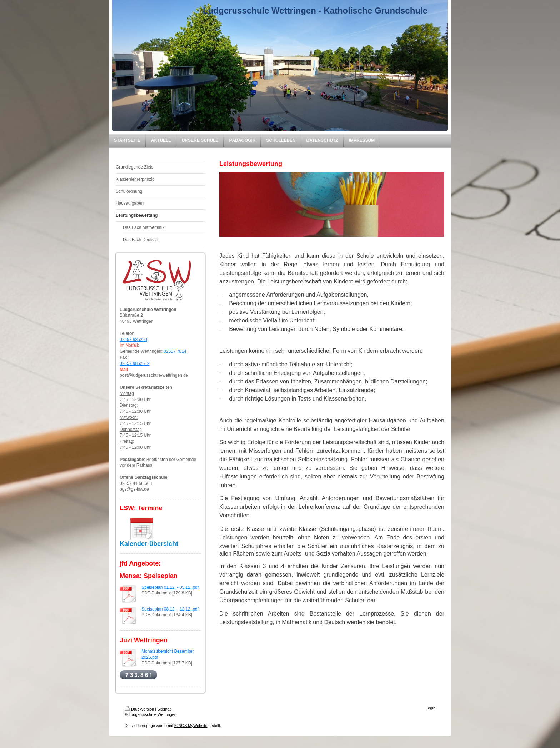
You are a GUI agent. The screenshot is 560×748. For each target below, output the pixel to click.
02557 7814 (175, 351)
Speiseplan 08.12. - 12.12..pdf (170, 609)
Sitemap (164, 709)
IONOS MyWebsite (191, 726)
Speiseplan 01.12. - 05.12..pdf (170, 587)
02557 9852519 (134, 363)
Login (431, 708)
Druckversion (139, 709)
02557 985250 (133, 340)
